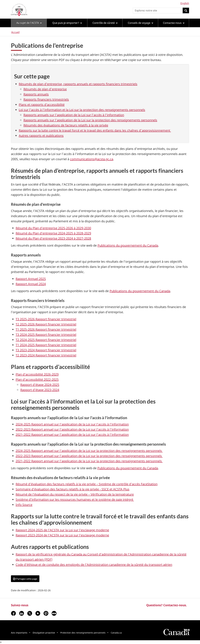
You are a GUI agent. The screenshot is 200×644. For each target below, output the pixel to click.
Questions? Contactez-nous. (166, 605)
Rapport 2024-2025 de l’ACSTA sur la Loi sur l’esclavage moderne (62, 530)
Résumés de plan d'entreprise (45, 89)
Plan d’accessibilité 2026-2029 (37, 374)
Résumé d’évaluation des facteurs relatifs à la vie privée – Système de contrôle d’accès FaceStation (87, 484)
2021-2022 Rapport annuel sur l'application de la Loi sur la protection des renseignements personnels (89, 461)
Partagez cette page (25, 579)
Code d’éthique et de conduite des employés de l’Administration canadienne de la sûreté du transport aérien (94, 565)
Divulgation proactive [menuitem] (44, 633)
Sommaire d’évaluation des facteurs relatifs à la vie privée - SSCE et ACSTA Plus (72, 489)
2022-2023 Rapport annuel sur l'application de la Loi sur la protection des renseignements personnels (89, 456)
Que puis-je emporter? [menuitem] (67, 23)
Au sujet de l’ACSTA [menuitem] (29, 23)
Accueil (15, 32)
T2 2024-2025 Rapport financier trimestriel (46, 340)
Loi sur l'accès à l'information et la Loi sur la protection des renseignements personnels (82, 110)
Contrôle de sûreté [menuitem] (105, 23)
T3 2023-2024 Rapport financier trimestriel (46, 350)
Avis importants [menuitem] (19, 633)
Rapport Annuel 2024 (31, 284)
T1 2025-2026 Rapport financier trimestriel (46, 329)
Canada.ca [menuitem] (116, 633)
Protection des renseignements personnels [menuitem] (83, 633)
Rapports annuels (36, 94)
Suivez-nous (20, 605)
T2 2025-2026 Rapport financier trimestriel (46, 324)
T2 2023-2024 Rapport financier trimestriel (46, 355)
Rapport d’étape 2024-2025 (40, 385)
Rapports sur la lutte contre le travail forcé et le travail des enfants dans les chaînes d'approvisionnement (95, 130)
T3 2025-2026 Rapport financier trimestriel (46, 319)
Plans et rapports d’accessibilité (42, 105)
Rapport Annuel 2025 (31, 279)
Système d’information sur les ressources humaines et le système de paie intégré (75, 500)
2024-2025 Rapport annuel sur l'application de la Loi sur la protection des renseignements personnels (89, 451)
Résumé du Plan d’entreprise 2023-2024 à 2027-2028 (53, 238)
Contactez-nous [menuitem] (174, 23)
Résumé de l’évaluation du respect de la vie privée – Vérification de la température (75, 494)
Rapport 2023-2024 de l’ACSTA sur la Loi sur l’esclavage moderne (62, 535)
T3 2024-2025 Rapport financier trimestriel (46, 335)
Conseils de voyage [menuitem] (141, 23)
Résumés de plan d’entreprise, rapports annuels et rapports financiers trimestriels (78, 84)
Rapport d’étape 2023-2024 (40, 390)
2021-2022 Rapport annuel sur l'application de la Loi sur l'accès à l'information (72, 435)
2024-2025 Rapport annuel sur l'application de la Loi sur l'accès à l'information (72, 424)
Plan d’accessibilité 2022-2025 (37, 379)
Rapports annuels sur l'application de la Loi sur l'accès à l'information (74, 115)
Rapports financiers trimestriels (46, 99)
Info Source (24, 505)
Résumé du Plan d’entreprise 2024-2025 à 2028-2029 (53, 233)
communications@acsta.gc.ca (92, 159)
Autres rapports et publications (41, 136)
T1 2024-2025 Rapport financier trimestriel (46, 345)
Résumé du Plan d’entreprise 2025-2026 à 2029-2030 (53, 228)
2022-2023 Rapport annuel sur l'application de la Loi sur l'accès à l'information (72, 429)
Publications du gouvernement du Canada (128, 245)
